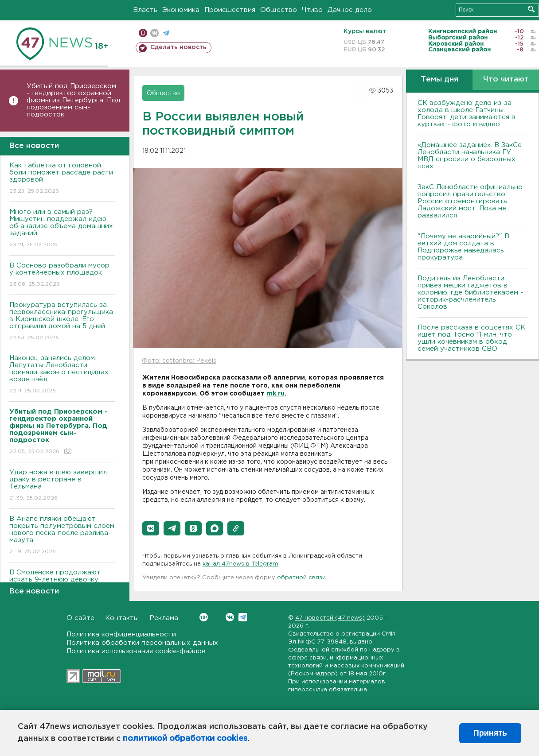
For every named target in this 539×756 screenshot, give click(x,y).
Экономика (181, 10)
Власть (145, 10)
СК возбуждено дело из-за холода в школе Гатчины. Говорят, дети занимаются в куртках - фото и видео (467, 114)
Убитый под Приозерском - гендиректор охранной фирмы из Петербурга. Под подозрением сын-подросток (74, 100)
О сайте (80, 618)
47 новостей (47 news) (330, 618)
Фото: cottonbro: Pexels (179, 361)
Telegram (243, 617)
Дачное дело (350, 10)
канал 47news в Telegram (240, 564)
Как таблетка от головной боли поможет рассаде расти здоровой (62, 179)
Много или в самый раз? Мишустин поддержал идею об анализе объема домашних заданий (62, 229)
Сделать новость (178, 47)
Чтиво (312, 10)
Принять (490, 733)
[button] (151, 528)
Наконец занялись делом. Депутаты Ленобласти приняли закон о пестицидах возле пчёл (62, 375)
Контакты (122, 618)
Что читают (506, 79)
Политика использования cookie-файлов (136, 651)
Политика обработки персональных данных (142, 643)
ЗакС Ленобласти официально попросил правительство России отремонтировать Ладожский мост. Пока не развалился (470, 201)
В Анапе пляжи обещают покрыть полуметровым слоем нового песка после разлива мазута (62, 536)
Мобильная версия (143, 33)
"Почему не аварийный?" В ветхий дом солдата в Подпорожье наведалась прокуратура (463, 247)
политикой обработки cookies (185, 739)
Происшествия (230, 10)
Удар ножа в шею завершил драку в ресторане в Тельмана (62, 486)
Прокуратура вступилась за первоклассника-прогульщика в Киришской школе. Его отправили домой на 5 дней (62, 322)
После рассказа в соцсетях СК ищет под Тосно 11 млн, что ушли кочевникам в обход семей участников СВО (471, 338)
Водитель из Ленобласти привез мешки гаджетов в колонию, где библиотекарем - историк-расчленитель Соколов (470, 293)
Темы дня (439, 79)
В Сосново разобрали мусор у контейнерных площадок (62, 275)
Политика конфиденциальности (121, 634)
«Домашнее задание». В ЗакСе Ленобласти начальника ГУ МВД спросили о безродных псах (470, 156)
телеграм (166, 33)
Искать (531, 9)
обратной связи (301, 578)
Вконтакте (204, 617)
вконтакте (154, 33)
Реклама (164, 618)
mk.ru (275, 394)
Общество (279, 10)
